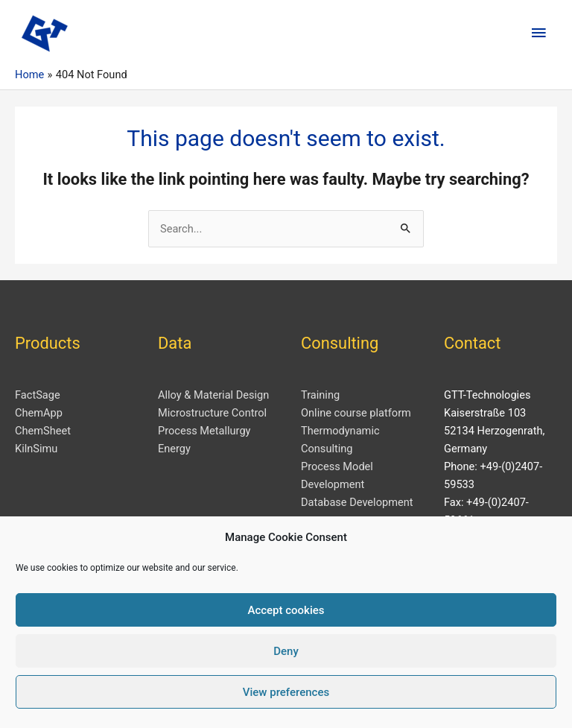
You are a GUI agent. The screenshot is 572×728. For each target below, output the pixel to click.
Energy (174, 449)
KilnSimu (36, 449)
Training (320, 395)
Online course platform (356, 413)
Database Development (357, 502)
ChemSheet (43, 431)
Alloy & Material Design (213, 395)
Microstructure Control (212, 413)
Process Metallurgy (204, 431)
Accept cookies (286, 610)
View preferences (286, 692)
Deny (286, 651)
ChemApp (39, 413)
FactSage (38, 395)
